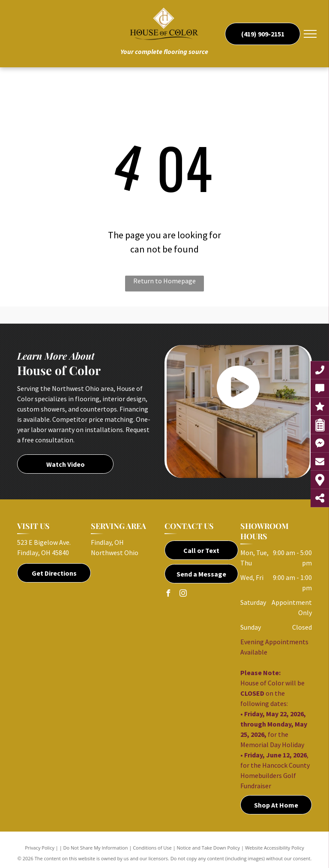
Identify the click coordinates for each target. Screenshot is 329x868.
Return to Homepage (164, 281)
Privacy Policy (40, 848)
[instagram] (183, 594)
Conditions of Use (152, 848)
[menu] (310, 34)
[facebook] (168, 594)
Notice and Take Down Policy (209, 848)
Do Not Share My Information (96, 848)
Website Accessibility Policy (275, 848)
